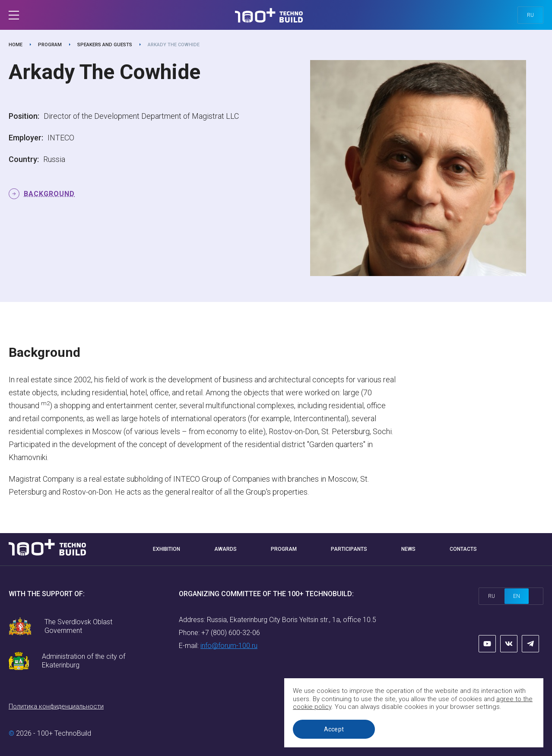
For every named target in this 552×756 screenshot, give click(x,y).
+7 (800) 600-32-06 (231, 633)
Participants (349, 549)
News (408, 549)
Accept (334, 729)
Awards (225, 549)
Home (16, 45)
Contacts (463, 549)
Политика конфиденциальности (56, 706)
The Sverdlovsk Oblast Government (78, 626)
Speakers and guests (105, 45)
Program (50, 45)
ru (530, 15)
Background (49, 194)
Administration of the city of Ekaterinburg (84, 661)
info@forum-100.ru (229, 646)
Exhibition (167, 549)
